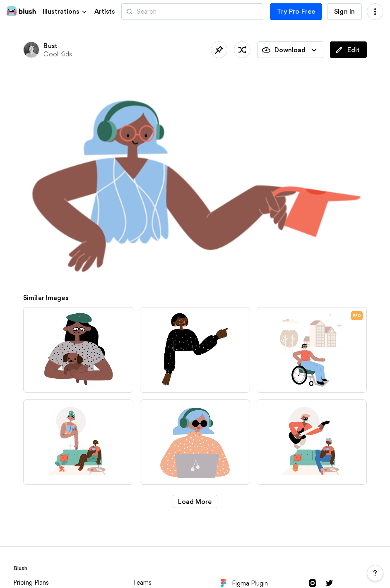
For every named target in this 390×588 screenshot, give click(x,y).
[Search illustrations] (192, 12)
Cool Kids (58, 54)
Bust (51, 46)
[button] (65, 11)
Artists (105, 12)
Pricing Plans (31, 582)
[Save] (219, 50)
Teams (142, 582)
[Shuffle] (242, 50)
